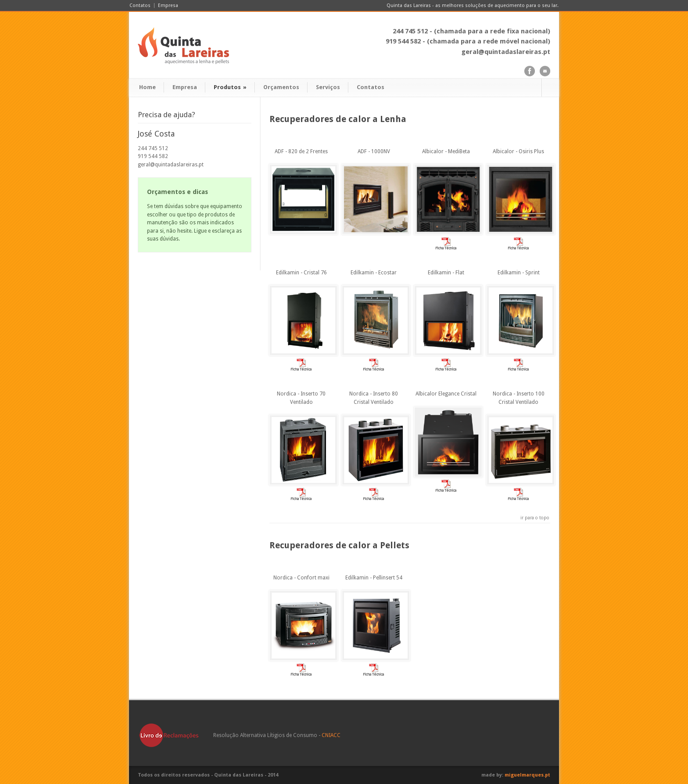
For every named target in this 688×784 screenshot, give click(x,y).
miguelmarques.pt (527, 775)
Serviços (328, 87)
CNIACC (331, 735)
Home (147, 87)
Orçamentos (281, 87)
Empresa (168, 5)
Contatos (140, 5)
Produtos (230, 87)
